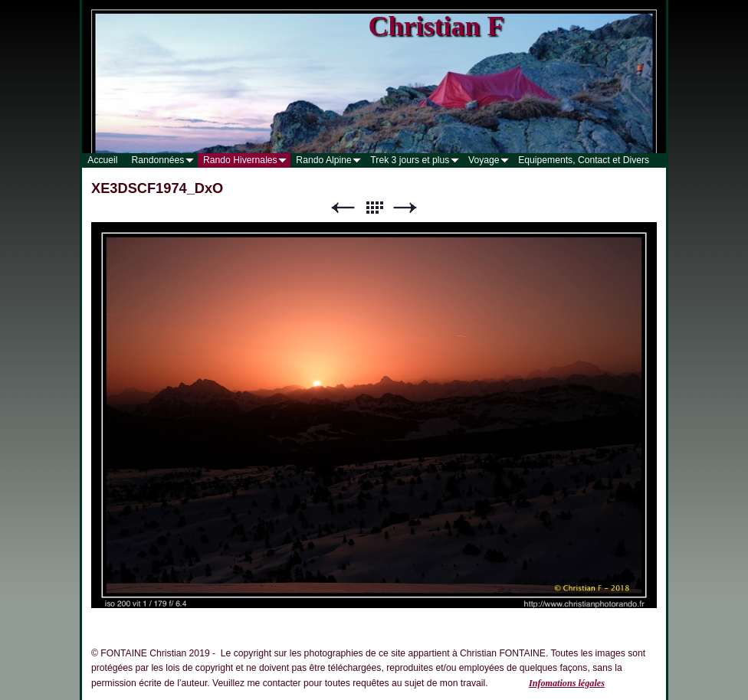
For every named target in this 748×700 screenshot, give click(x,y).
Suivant (405, 208)
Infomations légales (567, 683)
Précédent (343, 208)
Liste (374, 208)
